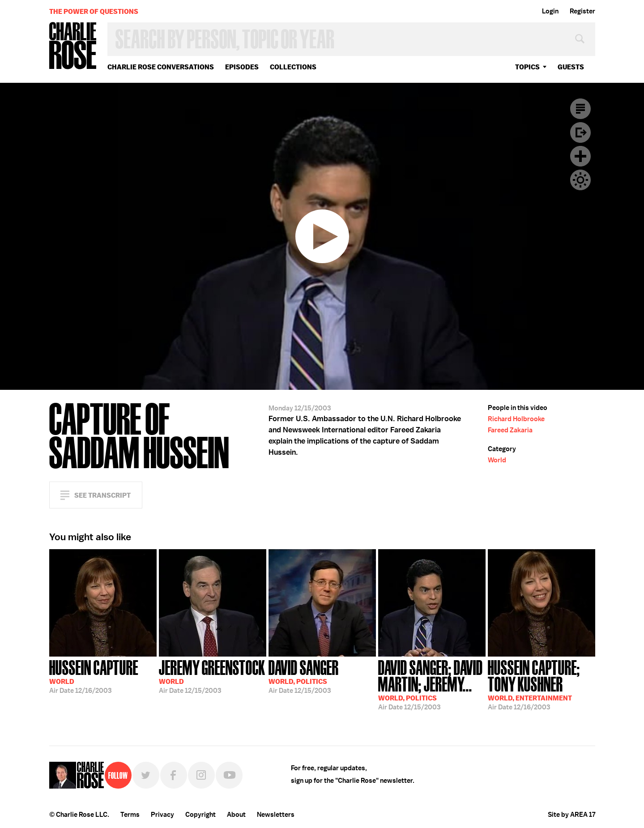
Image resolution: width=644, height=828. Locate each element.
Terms (130, 815)
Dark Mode (580, 180)
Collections (293, 67)
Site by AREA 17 (571, 815)
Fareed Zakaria (510, 430)
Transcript (580, 109)
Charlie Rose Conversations (161, 67)
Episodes (242, 67)
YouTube (229, 775)
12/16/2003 (94, 676)
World (497, 460)
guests (571, 67)
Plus (580, 156)
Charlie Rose (73, 46)
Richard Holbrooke (516, 419)
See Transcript (102, 495)
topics (527, 67)
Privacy (162, 815)
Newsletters (276, 815)
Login (550, 11)
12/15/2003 (212, 676)
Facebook (174, 775)
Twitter (146, 775)
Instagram (201, 775)
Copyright (200, 815)
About (236, 815)
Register (582, 11)
